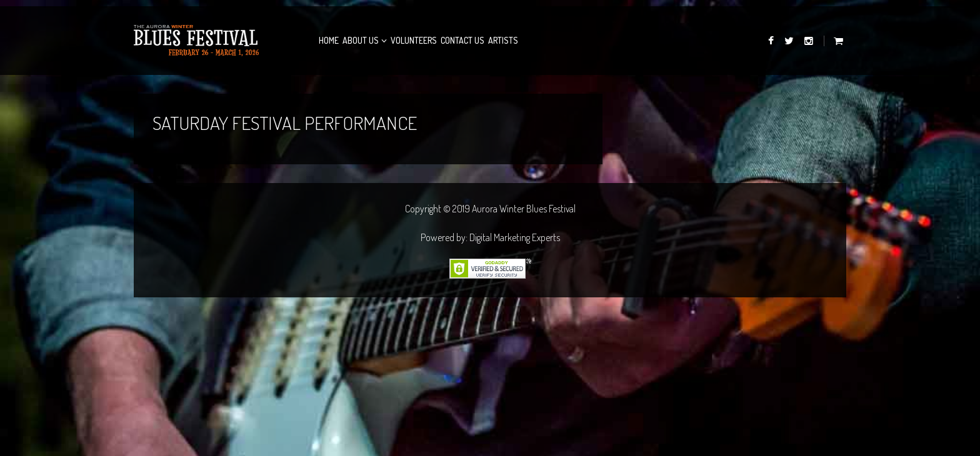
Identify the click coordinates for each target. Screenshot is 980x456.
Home (329, 40)
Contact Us (462, 40)
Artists (503, 40)
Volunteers (414, 40)
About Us (361, 40)
